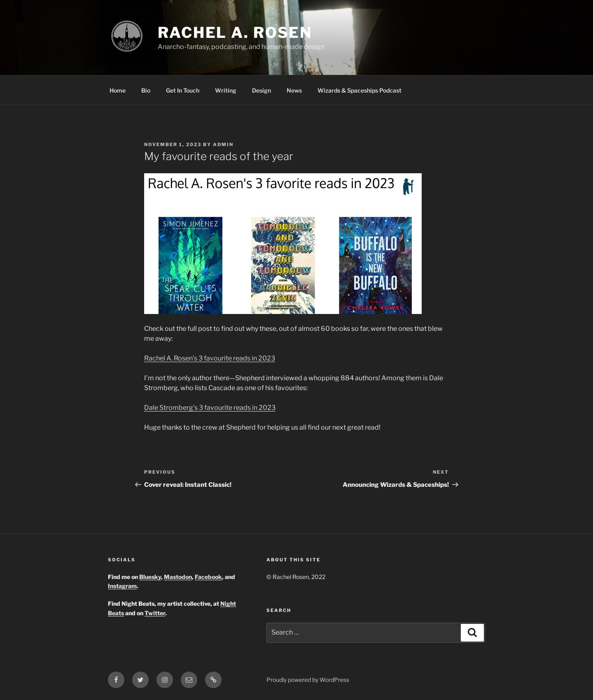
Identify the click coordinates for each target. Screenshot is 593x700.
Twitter (155, 613)
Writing (226, 90)
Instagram (122, 586)
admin (223, 144)
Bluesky (150, 577)
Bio (146, 90)
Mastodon (178, 577)
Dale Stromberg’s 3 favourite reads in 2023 (210, 408)
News (294, 90)
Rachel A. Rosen (235, 33)
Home (118, 90)
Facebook (208, 577)
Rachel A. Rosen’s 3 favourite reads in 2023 (210, 358)
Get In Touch (183, 90)
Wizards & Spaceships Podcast (360, 90)
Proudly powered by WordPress (308, 680)
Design (261, 90)
